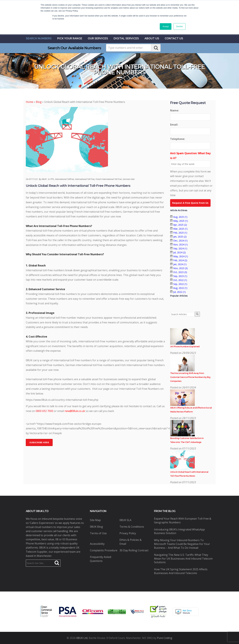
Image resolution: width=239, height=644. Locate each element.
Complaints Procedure (104, 550)
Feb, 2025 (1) (180, 233)
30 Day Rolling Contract (134, 550)
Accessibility (97, 544)
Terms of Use (98, 533)
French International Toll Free (109, 179)
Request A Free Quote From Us (190, 203)
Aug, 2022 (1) (180, 288)
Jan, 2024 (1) (180, 264)
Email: (174, 125)
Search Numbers (39, 38)
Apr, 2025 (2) (180, 225)
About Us (152, 38)
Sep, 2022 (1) (180, 284)
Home (30, 102)
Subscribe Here (39, 442)
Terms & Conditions (132, 527)
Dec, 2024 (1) (180, 241)
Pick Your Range (70, 38)
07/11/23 (33, 179)
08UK (44, 179)
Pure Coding (165, 638)
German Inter (129, 179)
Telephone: (178, 139)
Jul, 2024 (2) (179, 252)
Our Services (98, 38)
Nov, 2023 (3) (180, 268)
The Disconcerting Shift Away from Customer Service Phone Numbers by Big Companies (190, 377)
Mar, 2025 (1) (180, 229)
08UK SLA (125, 520)
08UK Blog (96, 527)
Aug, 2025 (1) (180, 217)
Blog (39, 102)
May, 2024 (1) (181, 256)
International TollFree (64, 179)
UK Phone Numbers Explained (185, 347)
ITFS (52, 179)
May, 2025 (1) (181, 221)
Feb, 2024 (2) (180, 260)
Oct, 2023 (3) (180, 272)
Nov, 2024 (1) (180, 244)
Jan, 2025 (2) (180, 237)
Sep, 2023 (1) (180, 276)
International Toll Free (85, 179)
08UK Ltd (82, 638)
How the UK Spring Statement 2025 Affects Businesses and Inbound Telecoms (181, 571)
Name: (174, 110)
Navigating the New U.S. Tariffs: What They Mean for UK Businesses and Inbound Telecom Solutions (183, 559)
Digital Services (126, 38)
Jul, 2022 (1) (179, 292)
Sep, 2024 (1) (180, 248)
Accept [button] (166, 26)
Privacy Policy (128, 533)
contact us (174, 38)
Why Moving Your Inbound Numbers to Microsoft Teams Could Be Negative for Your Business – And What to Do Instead (182, 544)
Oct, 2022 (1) (180, 280)
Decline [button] (179, 26)
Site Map (95, 520)
